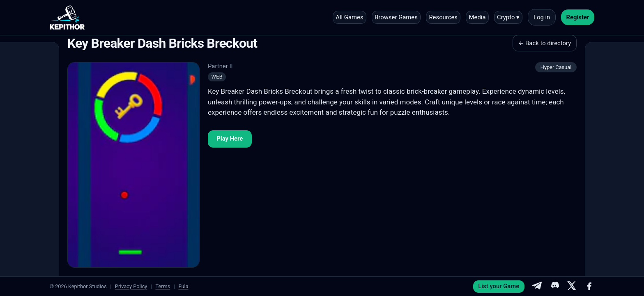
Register (578, 17)
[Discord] (554, 287)
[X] (572, 287)
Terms (163, 286)
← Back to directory (545, 43)
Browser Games (396, 17)
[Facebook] (589, 287)
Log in (542, 17)
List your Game (499, 286)
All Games (349, 17)
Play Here (230, 139)
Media (477, 17)
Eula (183, 286)
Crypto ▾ (508, 17)
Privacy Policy (131, 286)
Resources (443, 17)
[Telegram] (537, 287)
